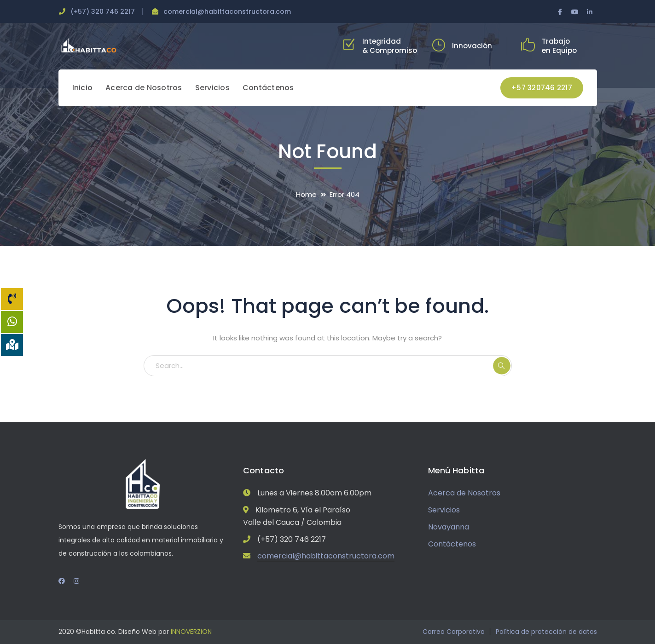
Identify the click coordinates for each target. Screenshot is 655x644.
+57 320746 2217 (542, 88)
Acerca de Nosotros (464, 493)
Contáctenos (452, 544)
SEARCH (502, 366)
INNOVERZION (191, 632)
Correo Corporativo (454, 632)
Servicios (444, 510)
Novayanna (449, 527)
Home (306, 194)
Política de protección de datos (546, 632)
